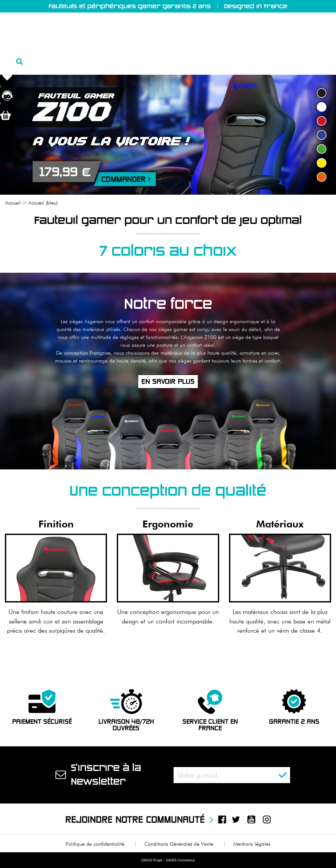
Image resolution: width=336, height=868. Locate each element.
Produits (104, 62)
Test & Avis (199, 62)
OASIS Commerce (180, 860)
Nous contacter (306, 62)
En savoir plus (168, 382)
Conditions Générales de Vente (179, 844)
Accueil (15, 62)
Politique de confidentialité (95, 844)
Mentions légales (252, 844)
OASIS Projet (152, 860)
